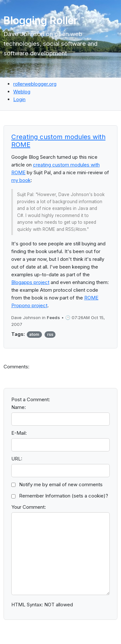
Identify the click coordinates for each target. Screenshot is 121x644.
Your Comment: (29, 507)
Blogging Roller (41, 20)
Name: (19, 407)
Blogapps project (30, 282)
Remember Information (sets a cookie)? (64, 496)
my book (21, 180)
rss (50, 334)
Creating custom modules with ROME (58, 141)
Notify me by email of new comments (61, 484)
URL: (17, 459)
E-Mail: (19, 433)
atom (34, 334)
